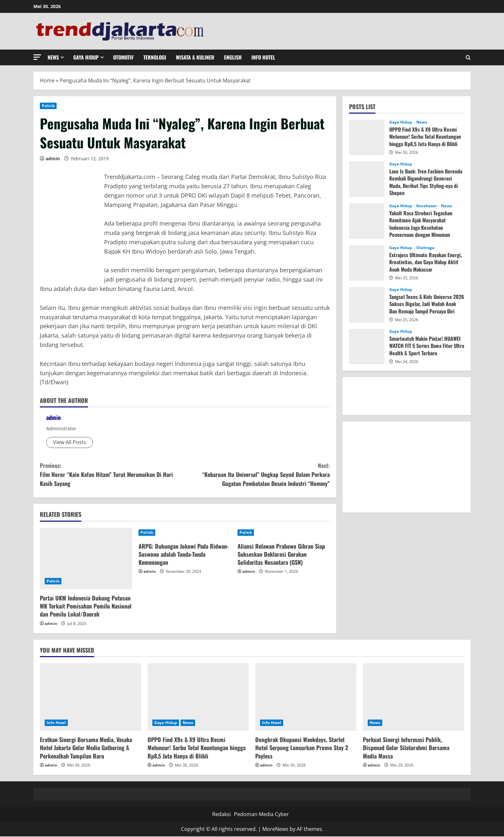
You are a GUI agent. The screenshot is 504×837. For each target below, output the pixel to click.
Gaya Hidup (86, 57)
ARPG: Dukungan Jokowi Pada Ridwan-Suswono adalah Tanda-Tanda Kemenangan (184, 554)
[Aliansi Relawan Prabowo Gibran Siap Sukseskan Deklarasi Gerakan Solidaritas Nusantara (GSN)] (284, 533)
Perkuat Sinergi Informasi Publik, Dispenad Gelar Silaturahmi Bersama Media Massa (406, 748)
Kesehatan (427, 206)
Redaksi (221, 815)
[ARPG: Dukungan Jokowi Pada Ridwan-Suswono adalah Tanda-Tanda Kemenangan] (185, 533)
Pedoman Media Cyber (261, 815)
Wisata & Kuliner (195, 57)
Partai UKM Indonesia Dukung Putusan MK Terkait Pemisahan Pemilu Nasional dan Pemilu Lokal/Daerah (86, 607)
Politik (48, 106)
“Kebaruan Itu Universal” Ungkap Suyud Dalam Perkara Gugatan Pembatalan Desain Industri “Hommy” (257, 474)
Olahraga (425, 248)
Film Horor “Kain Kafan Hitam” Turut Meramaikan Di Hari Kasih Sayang (112, 474)
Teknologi (155, 57)
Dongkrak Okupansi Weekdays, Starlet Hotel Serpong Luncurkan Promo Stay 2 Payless (302, 748)
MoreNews (275, 829)
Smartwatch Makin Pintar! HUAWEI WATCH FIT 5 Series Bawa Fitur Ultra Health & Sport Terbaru (427, 346)
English (233, 57)
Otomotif (123, 57)
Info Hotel (263, 57)
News (53, 57)
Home (47, 80)
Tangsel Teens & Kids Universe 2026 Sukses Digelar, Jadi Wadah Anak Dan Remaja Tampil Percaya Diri (427, 304)
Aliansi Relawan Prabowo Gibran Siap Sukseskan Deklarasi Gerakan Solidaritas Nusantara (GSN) (281, 554)
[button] (37, 57)
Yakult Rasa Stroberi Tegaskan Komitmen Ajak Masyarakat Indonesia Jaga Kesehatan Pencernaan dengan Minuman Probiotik (421, 228)
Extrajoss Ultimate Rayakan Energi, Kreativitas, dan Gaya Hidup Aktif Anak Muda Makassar (426, 262)
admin (53, 158)
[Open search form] (468, 57)
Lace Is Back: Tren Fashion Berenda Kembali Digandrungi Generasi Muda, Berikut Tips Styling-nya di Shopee (426, 182)
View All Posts (70, 442)
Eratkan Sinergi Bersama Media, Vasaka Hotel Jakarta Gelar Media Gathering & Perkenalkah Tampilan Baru (86, 748)
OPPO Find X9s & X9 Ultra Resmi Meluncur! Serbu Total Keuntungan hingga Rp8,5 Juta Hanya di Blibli (425, 137)
